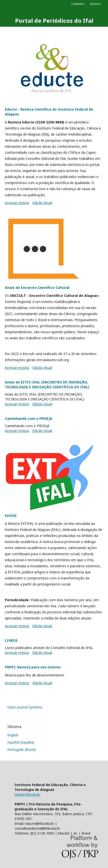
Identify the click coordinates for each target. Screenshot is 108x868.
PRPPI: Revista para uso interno (33, 667)
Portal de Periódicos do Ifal (54, 20)
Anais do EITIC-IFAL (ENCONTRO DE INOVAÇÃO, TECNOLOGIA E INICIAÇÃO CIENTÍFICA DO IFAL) (47, 385)
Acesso (95, 4)
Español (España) (21, 742)
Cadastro (78, 4)
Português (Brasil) (22, 750)
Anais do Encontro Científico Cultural (37, 288)
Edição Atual (42, 203)
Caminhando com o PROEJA (29, 418)
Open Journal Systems (25, 707)
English (13, 735)
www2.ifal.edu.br (27, 794)
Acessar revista (17, 203)
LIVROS (11, 640)
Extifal (11, 515)
